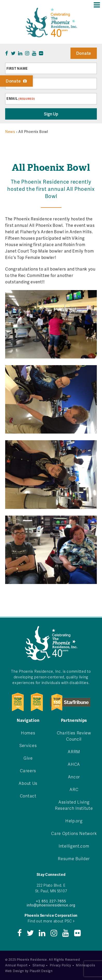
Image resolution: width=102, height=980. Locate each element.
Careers (28, 771)
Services (28, 745)
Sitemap (39, 965)
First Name (17, 68)
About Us (28, 783)
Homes (28, 733)
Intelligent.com (74, 846)
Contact (28, 796)
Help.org (74, 821)
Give (28, 758)
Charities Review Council (74, 736)
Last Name (17, 84)
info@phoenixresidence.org (51, 905)
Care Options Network (74, 833)
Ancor (74, 777)
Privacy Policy (61, 965)
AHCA (74, 764)
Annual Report (16, 965)
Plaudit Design (41, 971)
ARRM (74, 752)
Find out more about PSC (51, 921)
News (10, 132)
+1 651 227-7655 (51, 901)
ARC (74, 789)
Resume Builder (74, 858)
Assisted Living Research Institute (74, 805)
